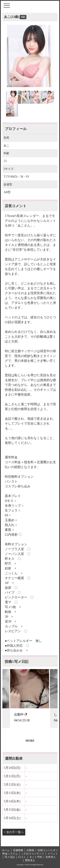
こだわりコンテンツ (33, 854)
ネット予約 (36, 857)
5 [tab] (40, 730)
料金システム (10, 854)
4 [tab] (35, 730)
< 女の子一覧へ (14, 832)
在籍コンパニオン (48, 850)
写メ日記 (10, 857)
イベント (53, 854)
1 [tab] (20, 730)
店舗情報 (18, 850)
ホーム (6, 850)
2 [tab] (25, 730)
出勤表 (30, 850)
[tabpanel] (30, 699)
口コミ (22, 857)
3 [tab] (30, 730)
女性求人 (51, 857)
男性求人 (30, 860)
